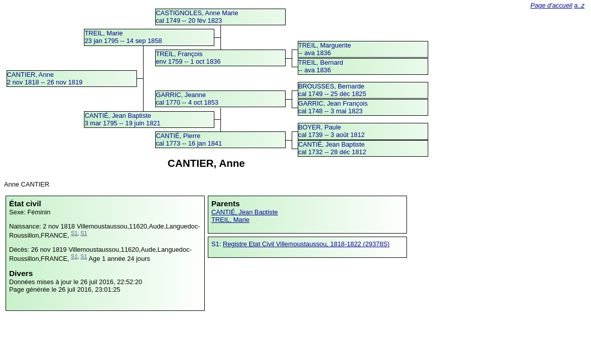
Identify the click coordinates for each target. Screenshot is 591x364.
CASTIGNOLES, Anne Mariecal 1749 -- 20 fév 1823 (197, 17)
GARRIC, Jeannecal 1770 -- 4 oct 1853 (187, 99)
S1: (217, 244)
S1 (74, 233)
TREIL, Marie (230, 220)
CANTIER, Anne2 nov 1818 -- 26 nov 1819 (45, 78)
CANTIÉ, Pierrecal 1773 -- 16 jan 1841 (189, 140)
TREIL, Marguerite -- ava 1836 (325, 49)
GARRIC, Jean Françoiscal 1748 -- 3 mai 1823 (333, 107)
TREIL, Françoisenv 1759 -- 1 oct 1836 (188, 58)
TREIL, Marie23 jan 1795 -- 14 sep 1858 (123, 37)
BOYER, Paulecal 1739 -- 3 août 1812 (332, 131)
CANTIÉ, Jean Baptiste (245, 212)
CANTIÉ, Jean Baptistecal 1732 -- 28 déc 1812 (332, 148)
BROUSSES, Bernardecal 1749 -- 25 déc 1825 (332, 90)
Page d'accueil (551, 5)
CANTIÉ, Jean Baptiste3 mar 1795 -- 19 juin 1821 (122, 119)
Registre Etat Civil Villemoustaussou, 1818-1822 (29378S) (306, 244)
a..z (580, 5)
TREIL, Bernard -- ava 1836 (321, 66)
